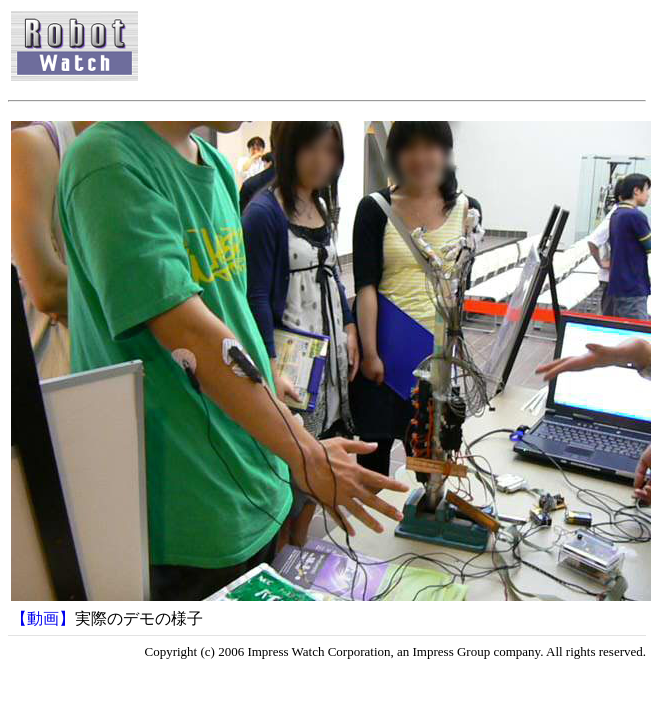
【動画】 (43, 618)
